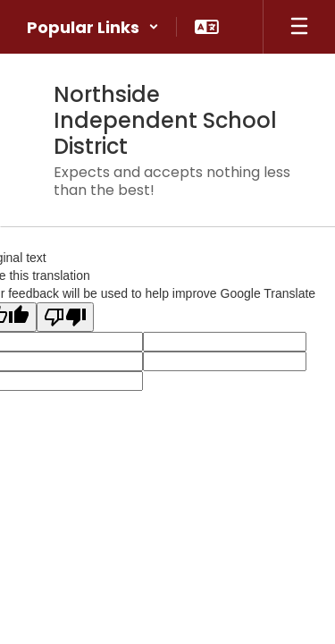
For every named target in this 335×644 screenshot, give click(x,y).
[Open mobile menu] (299, 27)
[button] (93, 27)
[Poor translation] (65, 317)
